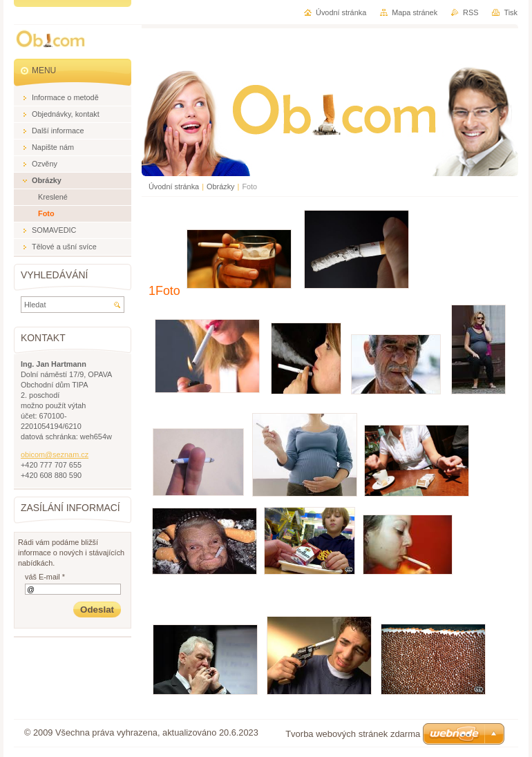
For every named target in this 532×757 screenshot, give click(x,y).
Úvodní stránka (174, 186)
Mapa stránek (415, 12)
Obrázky (221, 186)
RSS (471, 12)
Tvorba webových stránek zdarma (353, 734)
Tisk (511, 12)
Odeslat (97, 610)
